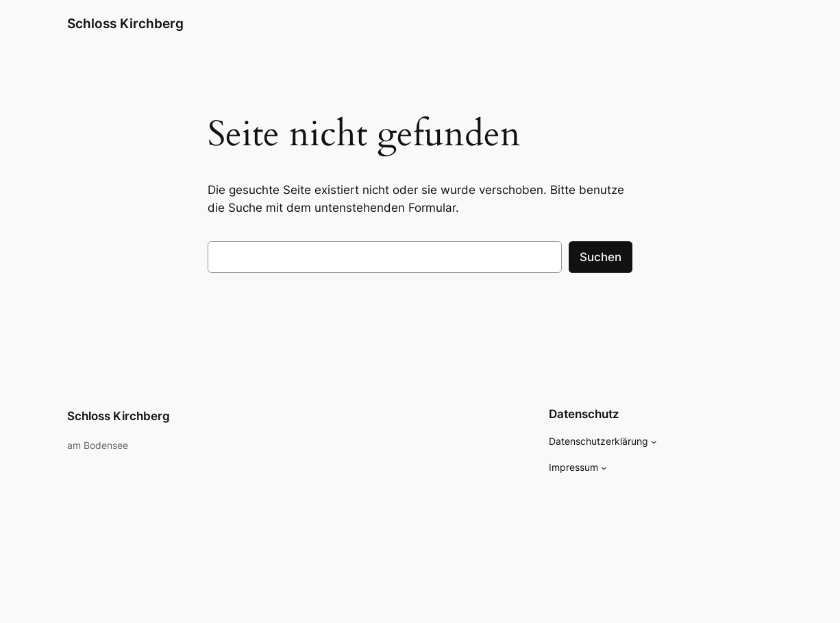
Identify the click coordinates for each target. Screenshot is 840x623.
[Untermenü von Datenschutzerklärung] (654, 442)
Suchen (601, 257)
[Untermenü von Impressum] (604, 468)
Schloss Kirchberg (125, 24)
